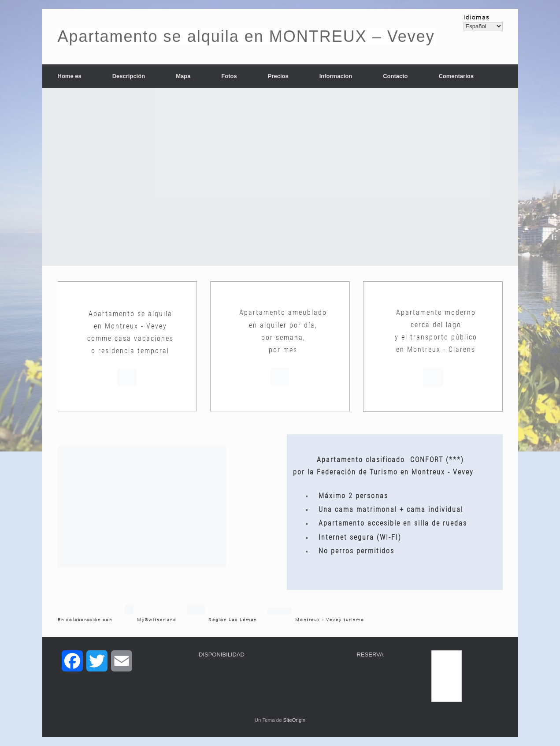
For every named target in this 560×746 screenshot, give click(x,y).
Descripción (129, 76)
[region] (280, 177)
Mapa (183, 76)
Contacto (395, 76)
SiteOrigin (295, 720)
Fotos (229, 76)
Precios (278, 76)
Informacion (336, 76)
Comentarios (456, 76)
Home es (70, 76)
